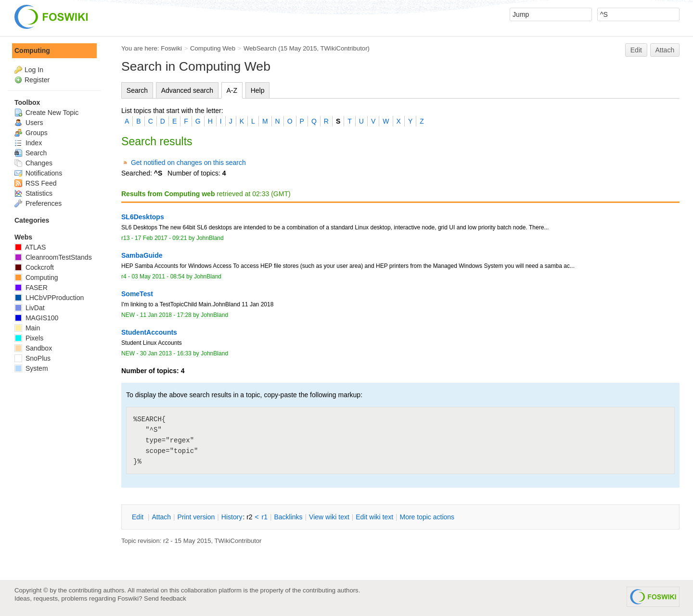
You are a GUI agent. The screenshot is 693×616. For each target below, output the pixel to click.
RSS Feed (35, 183)
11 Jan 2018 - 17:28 (166, 315)
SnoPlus (32, 358)
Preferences (38, 203)
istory (232, 517)
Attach (665, 50)
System (31, 368)
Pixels (29, 338)
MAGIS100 (36, 318)
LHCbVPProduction (49, 298)
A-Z (232, 90)
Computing (32, 50)
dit (139, 517)
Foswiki (171, 48)
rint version (196, 517)
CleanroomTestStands (53, 257)
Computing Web (213, 48)
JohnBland (210, 238)
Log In (34, 70)
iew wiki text (329, 517)
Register (37, 80)
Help (258, 90)
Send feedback (165, 598)
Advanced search (187, 90)
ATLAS (30, 247)
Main (27, 328)
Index (28, 143)
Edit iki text (374, 517)
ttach (161, 517)
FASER (31, 288)
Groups (31, 133)
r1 (265, 517)
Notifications (38, 173)
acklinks (288, 517)
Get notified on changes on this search (188, 163)
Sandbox (33, 348)
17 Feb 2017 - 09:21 (161, 238)
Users (29, 123)
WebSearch (260, 48)
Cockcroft (34, 267)
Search (137, 90)
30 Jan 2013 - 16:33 (166, 353)
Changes (33, 163)
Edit (636, 50)
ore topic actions (427, 517)
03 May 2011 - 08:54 (158, 277)
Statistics (33, 193)
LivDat (30, 308)
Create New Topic (46, 113)
